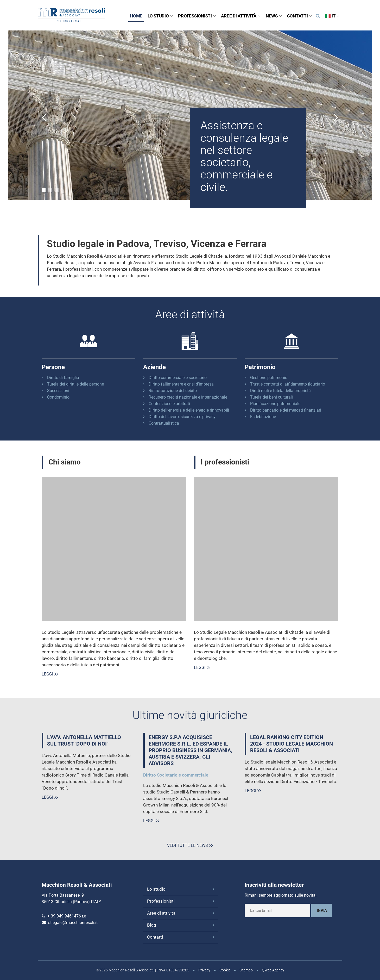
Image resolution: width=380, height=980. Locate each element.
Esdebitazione (263, 417)
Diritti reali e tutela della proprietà (280, 391)
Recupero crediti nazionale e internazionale (188, 397)
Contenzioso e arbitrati (169, 404)
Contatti (300, 16)
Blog (152, 925)
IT (332, 16)
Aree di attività (241, 16)
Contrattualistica (164, 423)
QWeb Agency (273, 970)
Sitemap (246, 970)
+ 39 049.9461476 (64, 916)
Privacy (204, 970)
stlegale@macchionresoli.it (73, 923)
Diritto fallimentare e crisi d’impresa (181, 384)
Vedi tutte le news (188, 845)
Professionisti (197, 16)
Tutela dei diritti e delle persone (75, 384)
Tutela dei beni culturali (271, 397)
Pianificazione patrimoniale (275, 404)
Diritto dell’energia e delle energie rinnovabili (189, 410)
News (274, 16)
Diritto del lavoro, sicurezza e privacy (182, 417)
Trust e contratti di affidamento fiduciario (288, 384)
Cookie (225, 970)
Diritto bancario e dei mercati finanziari (286, 410)
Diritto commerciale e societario (178, 378)
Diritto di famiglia (63, 378)
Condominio (58, 397)
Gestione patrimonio (269, 378)
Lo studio (160, 16)
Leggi (47, 674)
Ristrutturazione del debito (173, 391)
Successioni (58, 391)
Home (136, 16)
